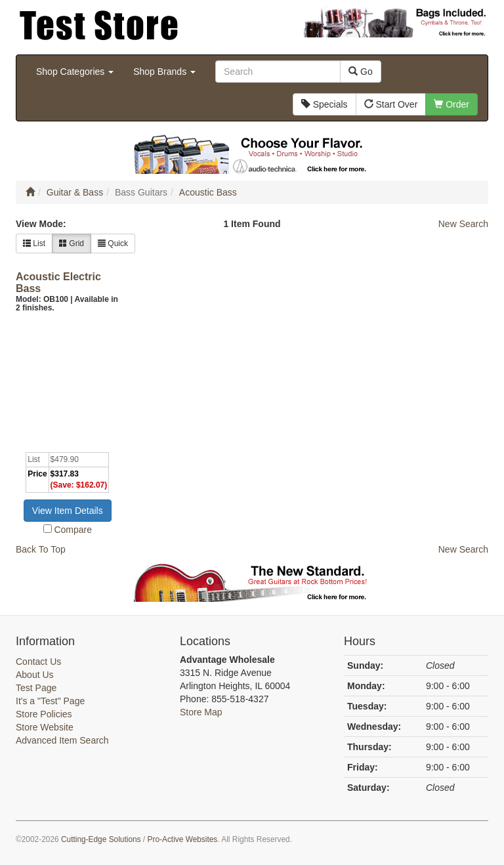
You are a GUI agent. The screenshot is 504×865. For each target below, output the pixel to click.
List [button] (34, 243)
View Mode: (41, 224)
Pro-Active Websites (182, 839)
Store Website (45, 727)
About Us (35, 675)
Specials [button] (325, 104)
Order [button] (451, 104)
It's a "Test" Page (50, 701)
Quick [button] (113, 243)
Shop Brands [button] (164, 72)
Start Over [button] (391, 104)
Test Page (36, 688)
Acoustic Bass (208, 192)
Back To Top (41, 549)
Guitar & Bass (75, 192)
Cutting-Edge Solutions (101, 839)
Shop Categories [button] (75, 72)
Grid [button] (72, 243)
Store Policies (44, 714)
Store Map (201, 712)
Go (361, 72)
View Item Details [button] (68, 511)
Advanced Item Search (62, 740)
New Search (463, 224)
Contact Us (38, 662)
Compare (73, 530)
